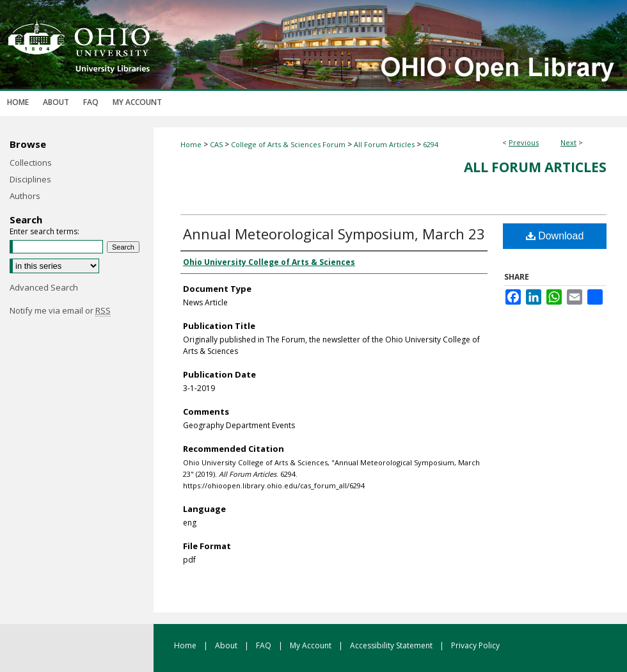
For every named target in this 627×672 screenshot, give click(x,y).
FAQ (265, 645)
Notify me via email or (60, 310)
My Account (312, 645)
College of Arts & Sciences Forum (288, 144)
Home (191, 144)
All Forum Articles (384, 144)
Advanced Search (44, 287)
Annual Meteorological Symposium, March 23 (334, 234)
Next (568, 142)
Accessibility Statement (392, 645)
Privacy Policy (475, 645)
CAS (216, 144)
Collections (31, 163)
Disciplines (30, 179)
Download (555, 236)
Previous (524, 142)
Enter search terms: (44, 231)
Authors (25, 196)
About (227, 645)
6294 (431, 144)
